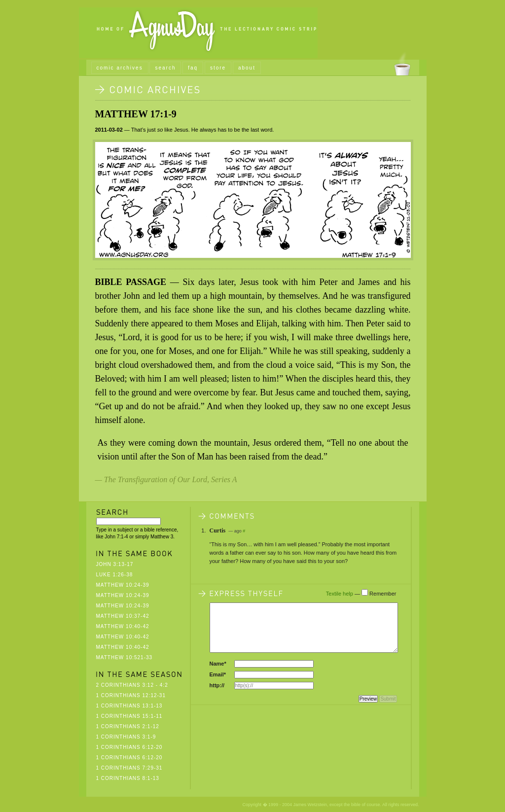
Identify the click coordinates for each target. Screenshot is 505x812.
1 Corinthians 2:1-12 (128, 726)
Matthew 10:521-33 (125, 657)
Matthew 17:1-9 (136, 114)
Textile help (340, 594)
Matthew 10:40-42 (123, 626)
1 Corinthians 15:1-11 (129, 716)
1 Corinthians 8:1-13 (128, 778)
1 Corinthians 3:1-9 (126, 737)
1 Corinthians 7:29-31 (129, 768)
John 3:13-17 (115, 564)
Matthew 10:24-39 (123, 585)
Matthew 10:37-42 (123, 616)
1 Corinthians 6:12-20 (129, 747)
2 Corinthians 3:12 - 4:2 (132, 685)
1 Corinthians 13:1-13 (129, 706)
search (165, 68)
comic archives (120, 68)
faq (193, 68)
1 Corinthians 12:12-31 (131, 695)
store (218, 68)
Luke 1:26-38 (115, 575)
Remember (383, 594)
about (247, 68)
